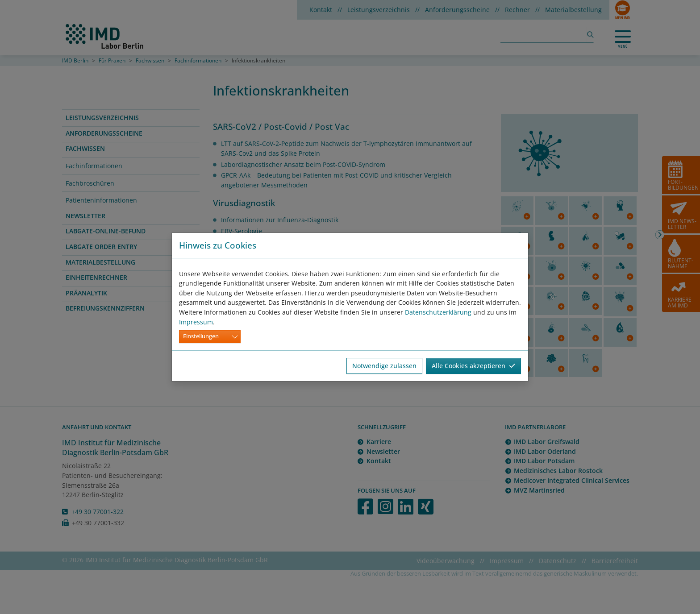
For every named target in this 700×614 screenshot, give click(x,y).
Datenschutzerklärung (438, 312)
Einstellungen (201, 336)
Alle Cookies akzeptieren (473, 366)
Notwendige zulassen (384, 366)
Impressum (196, 322)
